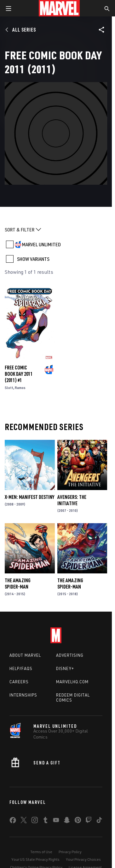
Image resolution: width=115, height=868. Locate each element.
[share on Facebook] (13, 822)
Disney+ (65, 668)
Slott (9, 388)
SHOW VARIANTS (33, 259)
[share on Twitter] (24, 821)
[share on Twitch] (89, 821)
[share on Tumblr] (45, 821)
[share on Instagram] (35, 821)
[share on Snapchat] (67, 821)
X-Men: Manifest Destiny (29, 497)
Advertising (70, 655)
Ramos (20, 388)
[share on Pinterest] (78, 821)
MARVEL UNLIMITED (41, 244)
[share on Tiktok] (99, 821)
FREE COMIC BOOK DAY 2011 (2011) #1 (19, 374)
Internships (23, 695)
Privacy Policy (70, 852)
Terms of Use (41, 852)
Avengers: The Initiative (72, 500)
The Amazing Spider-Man (18, 584)
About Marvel (25, 655)
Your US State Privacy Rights (35, 859)
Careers (19, 682)
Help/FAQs (21, 668)
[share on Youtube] (56, 821)
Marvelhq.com (72, 682)
